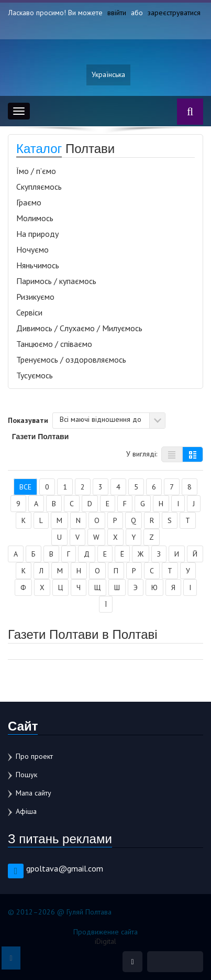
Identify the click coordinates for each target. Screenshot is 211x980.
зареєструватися (174, 13)
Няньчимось (38, 265)
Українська (108, 75)
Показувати (28, 420)
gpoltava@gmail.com (65, 868)
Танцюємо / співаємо (54, 344)
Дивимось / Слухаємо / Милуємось (79, 328)
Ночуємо (32, 249)
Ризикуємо (35, 297)
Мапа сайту (34, 793)
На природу (37, 234)
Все (25, 487)
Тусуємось (35, 375)
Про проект (34, 756)
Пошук (26, 775)
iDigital (105, 941)
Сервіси (29, 312)
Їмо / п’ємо (36, 171)
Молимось (35, 218)
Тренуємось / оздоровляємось (71, 360)
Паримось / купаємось (56, 281)
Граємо (29, 202)
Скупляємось (39, 187)
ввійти (117, 13)
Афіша (26, 811)
